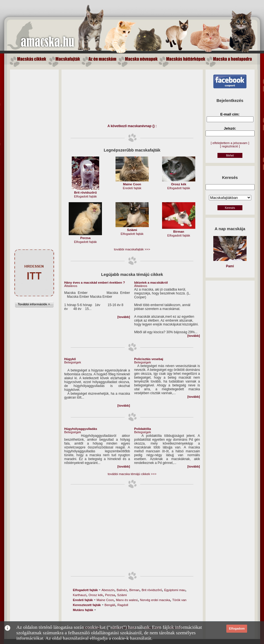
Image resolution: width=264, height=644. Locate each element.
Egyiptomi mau (175, 590)
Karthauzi (80, 595)
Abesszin (108, 590)
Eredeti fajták (132, 188)
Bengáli (110, 605)
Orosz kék (96, 595)
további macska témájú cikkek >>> (132, 474)
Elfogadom (237, 628)
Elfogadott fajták (85, 196)
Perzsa (110, 595)
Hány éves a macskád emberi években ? (95, 283)
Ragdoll (123, 605)
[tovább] (124, 317)
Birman (134, 590)
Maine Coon (105, 600)
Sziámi (122, 595)
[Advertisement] (34, 153)
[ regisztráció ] (230, 146)
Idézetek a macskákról (151, 283)
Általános (71, 286)
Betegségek (73, 362)
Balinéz (122, 590)
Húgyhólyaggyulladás (81, 429)
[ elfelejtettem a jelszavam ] (230, 143)
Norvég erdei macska (155, 600)
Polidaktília (143, 429)
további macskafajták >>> (132, 249)
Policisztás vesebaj (149, 359)
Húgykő (70, 359)
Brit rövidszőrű (152, 590)
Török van (179, 600)
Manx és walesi (127, 600)
